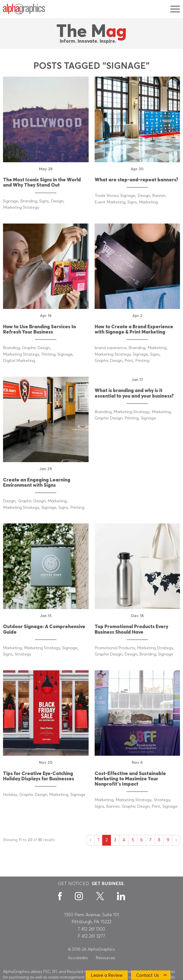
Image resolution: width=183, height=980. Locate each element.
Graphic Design (36, 348)
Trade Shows (106, 196)
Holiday (10, 795)
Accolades (78, 958)
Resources (106, 958)
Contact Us (148, 975)
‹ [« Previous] (90, 840)
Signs (44, 201)
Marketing (148, 202)
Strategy (23, 654)
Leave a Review (107, 975)
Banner (159, 196)
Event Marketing (110, 202)
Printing (48, 354)
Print (129, 361)
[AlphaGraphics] (25, 9)
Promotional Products (115, 648)
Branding (29, 201)
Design (57, 201)
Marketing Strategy (21, 207)
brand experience (111, 348)
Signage (11, 201)
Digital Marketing (19, 361)
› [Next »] (176, 840)
